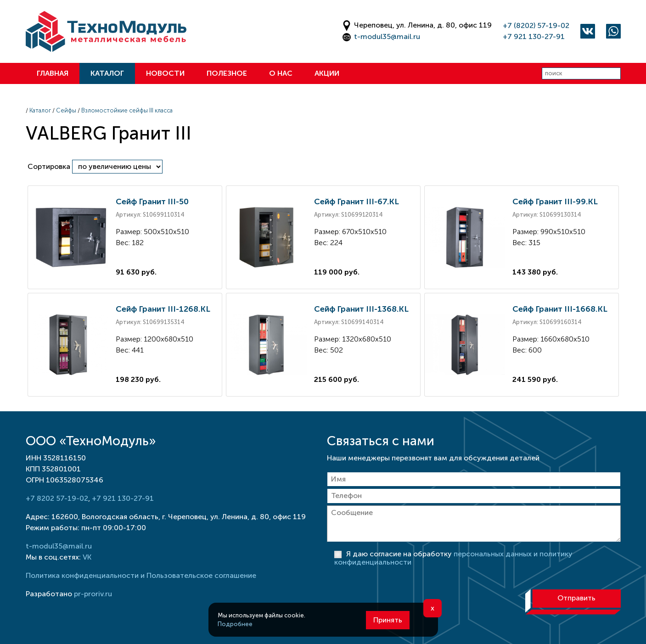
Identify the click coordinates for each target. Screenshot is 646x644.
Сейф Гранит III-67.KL (357, 202)
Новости (165, 73)
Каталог (107, 73)
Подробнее (235, 624)
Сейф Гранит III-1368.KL (361, 309)
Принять (388, 620)
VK (87, 557)
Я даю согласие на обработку (453, 558)
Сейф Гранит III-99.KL (555, 202)
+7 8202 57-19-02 (57, 498)
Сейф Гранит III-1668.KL (560, 309)
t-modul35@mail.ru (387, 36)
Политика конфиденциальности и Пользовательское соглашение (141, 575)
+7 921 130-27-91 (534, 36)
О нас (281, 73)
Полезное (227, 73)
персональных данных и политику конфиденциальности (453, 558)
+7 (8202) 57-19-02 (536, 25)
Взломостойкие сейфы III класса (127, 110)
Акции (327, 73)
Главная (53, 73)
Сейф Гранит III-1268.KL (163, 309)
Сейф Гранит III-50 (152, 202)
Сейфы (66, 110)
